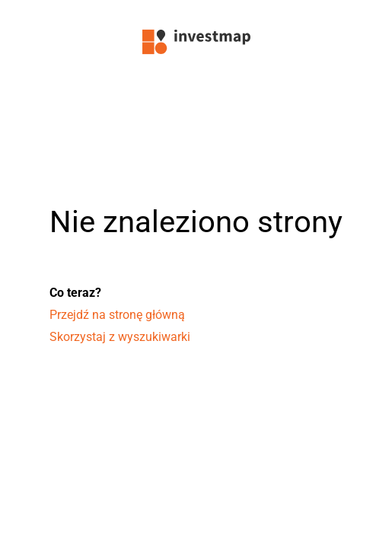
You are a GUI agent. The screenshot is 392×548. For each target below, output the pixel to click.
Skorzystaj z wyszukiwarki (120, 337)
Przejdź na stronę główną (117, 315)
